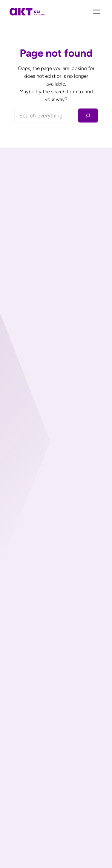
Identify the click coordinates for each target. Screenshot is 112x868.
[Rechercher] (88, 116)
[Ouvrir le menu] (96, 12)
